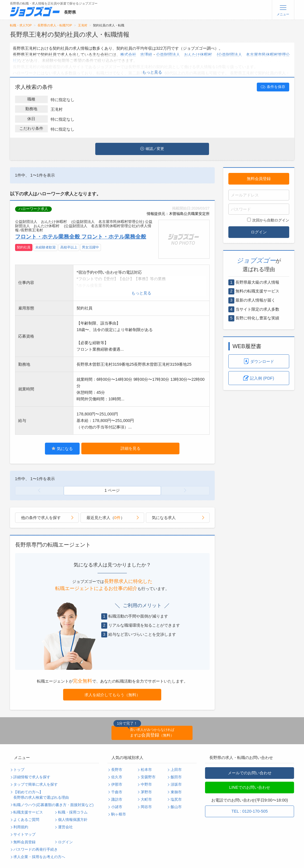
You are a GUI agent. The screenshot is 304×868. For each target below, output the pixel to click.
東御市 (176, 792)
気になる (62, 448)
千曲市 (117, 792)
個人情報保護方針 (73, 820)
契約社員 (24, 247)
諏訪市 (117, 800)
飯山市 (176, 807)
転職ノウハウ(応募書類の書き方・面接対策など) (53, 805)
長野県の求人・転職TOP (55, 25)
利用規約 (21, 827)
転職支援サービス (28, 812)
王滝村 (83, 25)
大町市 (146, 800)
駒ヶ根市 (119, 814)
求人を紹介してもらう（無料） (112, 695)
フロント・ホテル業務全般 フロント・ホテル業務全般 (81, 237)
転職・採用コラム (73, 812)
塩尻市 (176, 800)
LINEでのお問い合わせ (250, 787)
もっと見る (152, 72)
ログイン (259, 232)
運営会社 (65, 827)
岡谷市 (146, 807)
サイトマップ (24, 834)
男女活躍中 (90, 247)
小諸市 (117, 807)
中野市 (146, 785)
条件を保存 (273, 87)
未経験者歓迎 (46, 247)
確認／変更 (152, 149)
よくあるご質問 (26, 820)
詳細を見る (131, 448)
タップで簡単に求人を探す (36, 785)
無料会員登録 (259, 179)
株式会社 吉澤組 (136, 55)
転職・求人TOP (21, 25)
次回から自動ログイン (268, 220)
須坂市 (176, 785)
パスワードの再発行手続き (36, 850)
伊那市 (117, 785)
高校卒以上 (69, 247)
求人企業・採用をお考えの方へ (39, 857)
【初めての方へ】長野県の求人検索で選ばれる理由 (41, 795)
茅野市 (146, 792)
